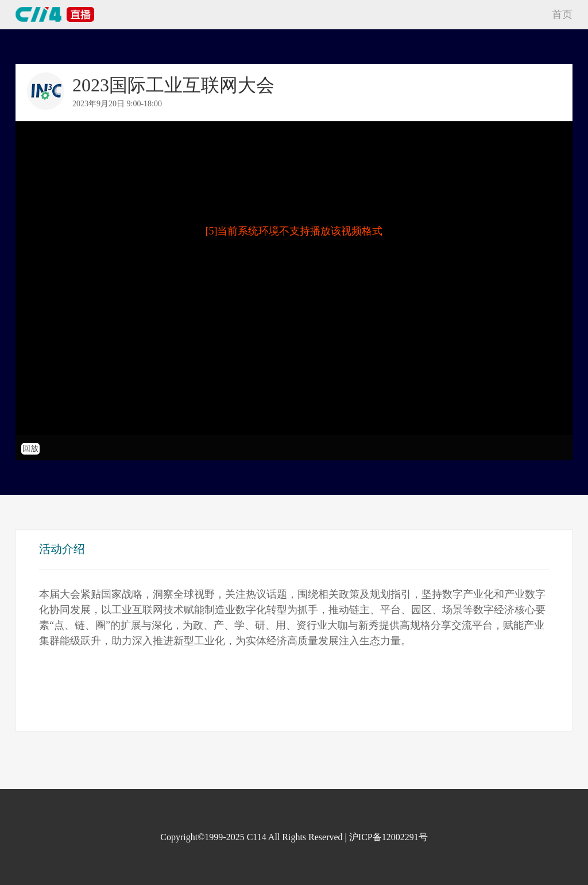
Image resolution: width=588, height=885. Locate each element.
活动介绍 (62, 549)
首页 (562, 14)
